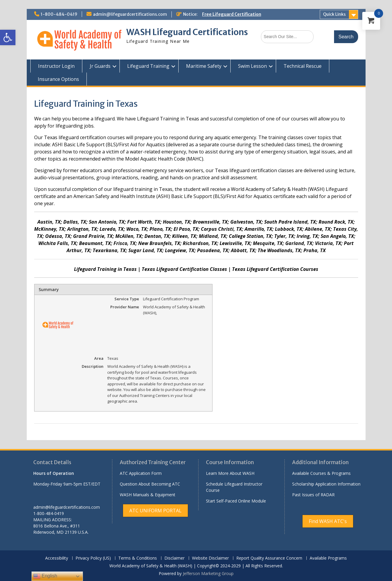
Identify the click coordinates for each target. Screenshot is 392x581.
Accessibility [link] (57, 558)
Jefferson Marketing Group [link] (208, 573)
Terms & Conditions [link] (138, 558)
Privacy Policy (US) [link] (93, 558)
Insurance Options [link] (58, 79)
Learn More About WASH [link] (230, 473)
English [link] (45, 576)
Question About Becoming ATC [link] (150, 484)
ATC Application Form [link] (141, 473)
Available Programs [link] (328, 558)
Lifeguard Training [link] (148, 66)
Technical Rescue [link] (303, 66)
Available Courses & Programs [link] (321, 473)
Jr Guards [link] (100, 66)
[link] (8, 37)
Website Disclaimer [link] (210, 558)
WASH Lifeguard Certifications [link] (187, 32)
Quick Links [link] (334, 14)
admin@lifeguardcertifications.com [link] (130, 14)
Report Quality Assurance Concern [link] (269, 558)
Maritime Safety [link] (204, 66)
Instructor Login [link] (56, 66)
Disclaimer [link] (174, 558)
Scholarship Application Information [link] (326, 484)
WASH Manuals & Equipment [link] (148, 495)
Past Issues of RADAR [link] (313, 495)
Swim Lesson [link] (252, 66)
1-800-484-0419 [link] (59, 14)
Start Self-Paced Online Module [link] (236, 501)
